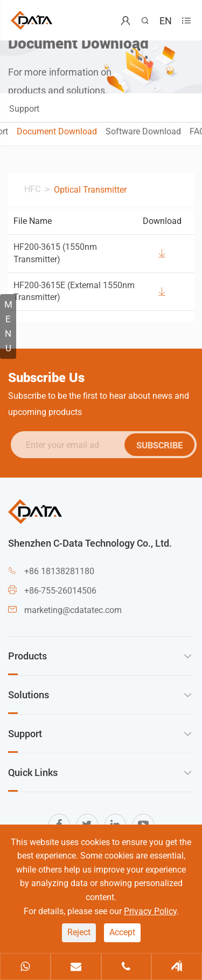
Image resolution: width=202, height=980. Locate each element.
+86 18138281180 (59, 571)
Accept (122, 932)
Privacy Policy (150, 911)
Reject (79, 932)
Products (27, 656)
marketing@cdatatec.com (73, 610)
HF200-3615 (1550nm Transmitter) (55, 253)
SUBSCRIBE (162, 445)
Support (24, 109)
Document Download (57, 131)
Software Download (143, 131)
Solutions (29, 695)
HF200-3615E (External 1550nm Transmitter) (74, 291)
